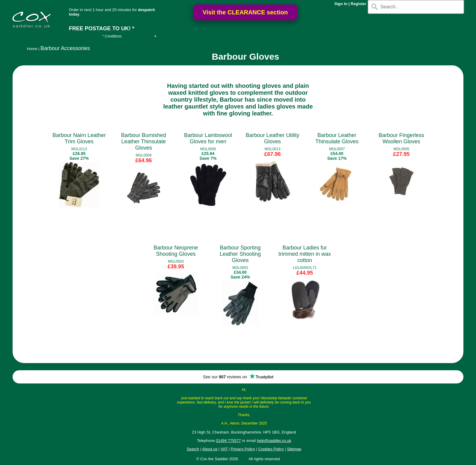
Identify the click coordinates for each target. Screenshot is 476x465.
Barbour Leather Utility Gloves (272, 138)
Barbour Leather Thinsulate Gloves (337, 138)
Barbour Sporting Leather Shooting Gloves (240, 254)
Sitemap (294, 449)
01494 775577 (228, 441)
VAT (224, 449)
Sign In (341, 4)
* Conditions (112, 36)
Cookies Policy (271, 449)
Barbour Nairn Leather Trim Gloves (79, 138)
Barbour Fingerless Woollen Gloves (401, 138)
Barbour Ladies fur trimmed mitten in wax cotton (305, 254)
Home (32, 49)
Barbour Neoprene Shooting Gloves (176, 251)
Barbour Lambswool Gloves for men (208, 138)
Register (358, 4)
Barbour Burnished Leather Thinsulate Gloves (144, 142)
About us (210, 449)
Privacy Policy (243, 449)
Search (193, 449)
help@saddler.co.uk (274, 441)
